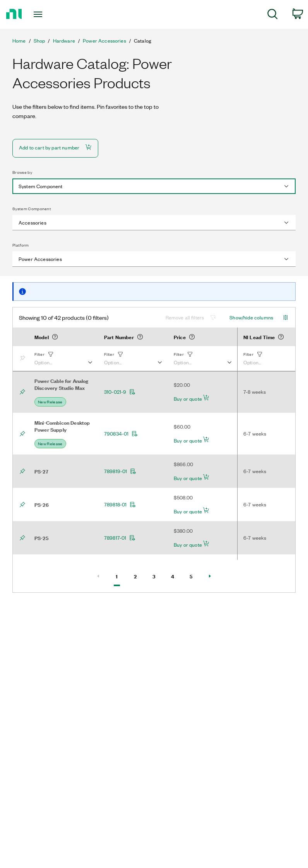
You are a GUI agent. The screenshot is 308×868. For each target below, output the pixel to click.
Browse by (22, 172)
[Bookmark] (24, 359)
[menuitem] (273, 15)
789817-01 (120, 538)
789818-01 (120, 504)
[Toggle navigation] (47, 14)
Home (19, 41)
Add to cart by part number (55, 147)
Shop (39, 41)
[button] (63, 359)
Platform (21, 245)
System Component (32, 209)
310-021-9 (120, 392)
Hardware (64, 41)
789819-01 (120, 471)
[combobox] (154, 186)
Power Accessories (104, 41)
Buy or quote (192, 398)
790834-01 (121, 434)
